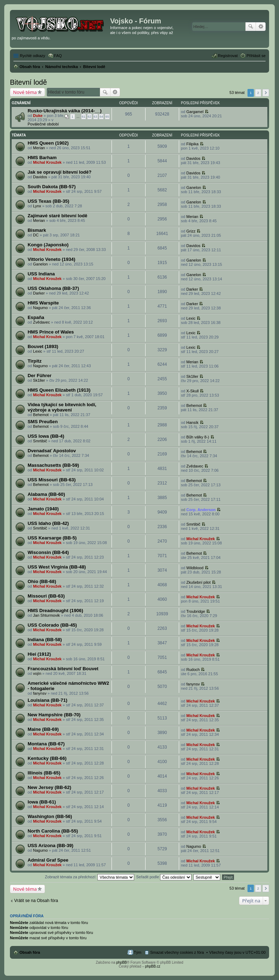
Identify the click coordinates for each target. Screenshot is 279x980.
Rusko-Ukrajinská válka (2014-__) (65, 111)
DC (36, 235)
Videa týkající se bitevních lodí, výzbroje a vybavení (62, 407)
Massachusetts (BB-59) (53, 465)
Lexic (191, 318)
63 (96, 117)
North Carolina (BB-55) (53, 831)
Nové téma (25, 92)
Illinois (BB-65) (44, 773)
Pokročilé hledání (261, 27)
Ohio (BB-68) (42, 581)
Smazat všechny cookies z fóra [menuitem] (177, 952)
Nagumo (40, 308)
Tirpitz (35, 361)
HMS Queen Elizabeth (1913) (59, 390)
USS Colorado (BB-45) (52, 625)
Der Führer (39, 376)
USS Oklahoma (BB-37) (53, 288)
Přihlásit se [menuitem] (256, 56)
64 (101, 117)
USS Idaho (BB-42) (48, 523)
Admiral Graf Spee (48, 860)
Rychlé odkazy (33, 56)
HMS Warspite (43, 303)
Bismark (37, 230)
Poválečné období (43, 124)
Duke (38, 116)
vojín (37, 673)
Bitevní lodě (29, 82)
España (36, 317)
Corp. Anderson (201, 510)
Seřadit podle (164, 877)
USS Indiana (41, 274)
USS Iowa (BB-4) (46, 436)
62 (90, 117)
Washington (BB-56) (50, 816)
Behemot (41, 415)
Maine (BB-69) (43, 729)
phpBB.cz (153, 966)
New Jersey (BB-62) (49, 787)
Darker (39, 293)
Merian (39, 148)
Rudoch (193, 670)
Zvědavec (41, 322)
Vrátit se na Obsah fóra (36, 901)
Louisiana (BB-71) (47, 700)
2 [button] (258, 93)
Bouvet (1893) (43, 346)
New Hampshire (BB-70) (54, 715)
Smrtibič (40, 441)
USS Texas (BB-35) (49, 201)
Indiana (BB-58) (45, 640)
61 (84, 117)
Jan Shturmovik (46, 615)
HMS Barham (42, 158)
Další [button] (266, 93)
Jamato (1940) (43, 509)
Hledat (251, 27)
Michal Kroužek (47, 162)
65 (107, 117)
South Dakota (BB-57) (52, 187)
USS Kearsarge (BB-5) (52, 538)
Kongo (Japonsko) (48, 245)
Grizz (191, 231)
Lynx (37, 206)
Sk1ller (39, 380)
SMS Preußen (43, 422)
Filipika (192, 144)
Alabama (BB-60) (46, 494)
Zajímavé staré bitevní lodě (58, 216)
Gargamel (195, 112)
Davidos (193, 158)
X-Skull (192, 391)
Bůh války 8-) (198, 437)
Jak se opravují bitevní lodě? (59, 172)
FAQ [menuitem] (58, 56)
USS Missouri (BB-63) (52, 480)
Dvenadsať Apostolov (52, 451)
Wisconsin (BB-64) (48, 552)
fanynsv (40, 693)
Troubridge (196, 611)
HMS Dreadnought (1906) (55, 611)
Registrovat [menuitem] (228, 56)
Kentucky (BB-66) (47, 758)
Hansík (192, 422)
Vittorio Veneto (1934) (52, 259)
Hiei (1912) (39, 654)
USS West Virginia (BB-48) (57, 567)
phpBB (121, 962)
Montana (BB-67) (46, 744)
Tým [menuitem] (138, 952)
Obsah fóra (30, 952)
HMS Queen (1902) (48, 143)
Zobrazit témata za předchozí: (90, 877)
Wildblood (195, 568)
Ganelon (194, 187)
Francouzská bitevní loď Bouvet (63, 669)
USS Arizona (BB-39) (50, 845)
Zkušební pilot (198, 582)
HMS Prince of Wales (51, 332)
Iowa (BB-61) (42, 802)
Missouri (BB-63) (46, 596)
